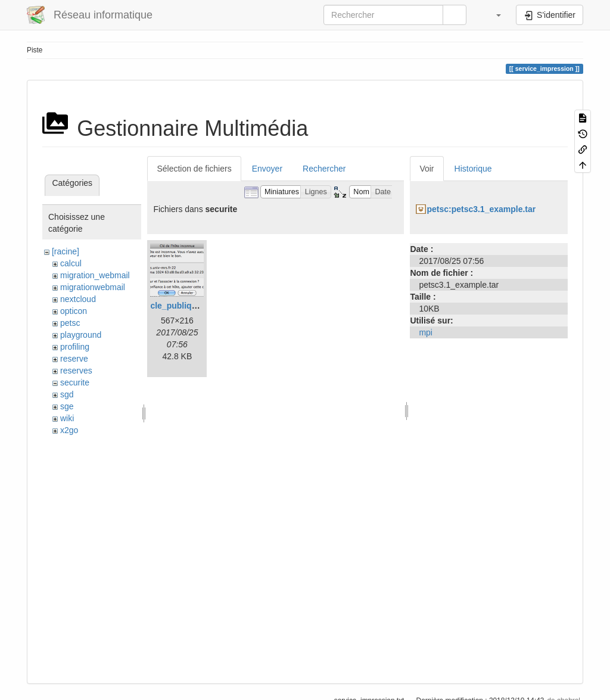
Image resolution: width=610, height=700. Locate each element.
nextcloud (78, 299)
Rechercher (324, 169)
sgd (67, 394)
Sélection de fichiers (194, 169)
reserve (74, 359)
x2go (69, 430)
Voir (427, 169)
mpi (426, 332)
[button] (493, 15)
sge (67, 406)
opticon (74, 311)
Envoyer (267, 169)
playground (81, 335)
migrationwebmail (93, 287)
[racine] (66, 251)
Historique (473, 169)
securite (75, 382)
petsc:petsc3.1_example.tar (481, 209)
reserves (76, 371)
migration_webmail (95, 275)
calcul (71, 263)
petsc (70, 323)
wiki (67, 418)
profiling (75, 347)
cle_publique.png (184, 306)
